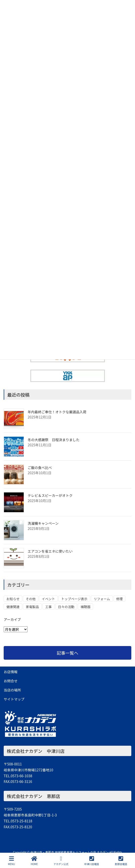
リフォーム (102, 599)
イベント (48, 599)
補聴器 (85, 607)
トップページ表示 (74, 599)
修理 (120, 599)
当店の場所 (12, 690)
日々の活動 (66, 607)
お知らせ (13, 599)
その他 (31, 599)
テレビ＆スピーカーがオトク (50, 495)
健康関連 (13, 607)
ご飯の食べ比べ (40, 468)
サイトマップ (14, 699)
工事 (48, 607)
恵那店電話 (121, 861)
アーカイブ (12, 619)
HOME (34, 861)
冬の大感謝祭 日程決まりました (54, 440)
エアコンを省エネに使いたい (50, 551)
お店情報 (11, 672)
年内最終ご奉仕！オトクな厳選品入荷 (57, 412)
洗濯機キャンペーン (43, 523)
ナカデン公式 (61, 861)
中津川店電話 (92, 861)
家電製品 (32, 607)
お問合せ (11, 681)
